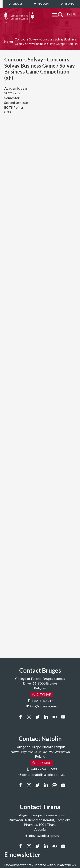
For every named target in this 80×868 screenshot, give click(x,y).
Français (74, 15)
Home (9, 42)
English (69, 15)
